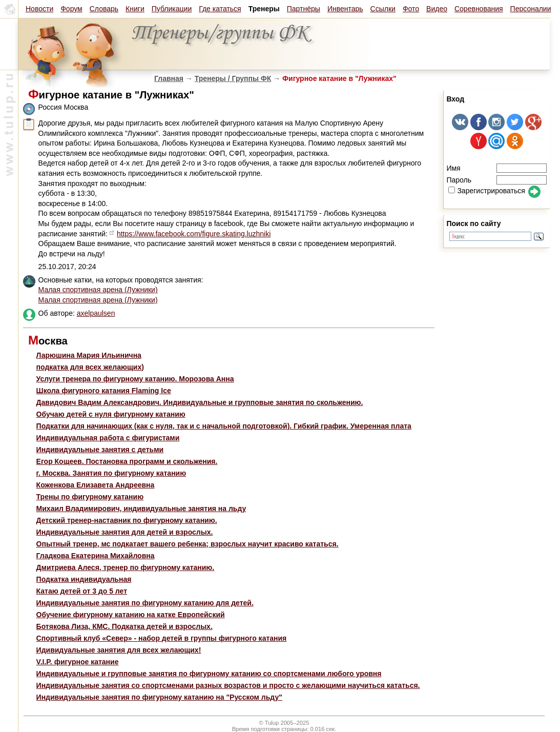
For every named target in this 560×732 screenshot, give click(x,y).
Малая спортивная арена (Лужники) (98, 290)
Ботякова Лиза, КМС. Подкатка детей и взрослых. (125, 626)
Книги (135, 9)
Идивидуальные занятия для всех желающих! (119, 650)
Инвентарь (345, 9)
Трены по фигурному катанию (90, 497)
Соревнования (479, 9)
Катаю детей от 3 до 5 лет (82, 591)
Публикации (172, 9)
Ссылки (383, 9)
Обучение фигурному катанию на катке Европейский (131, 615)
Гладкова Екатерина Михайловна (96, 556)
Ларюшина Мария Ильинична (89, 355)
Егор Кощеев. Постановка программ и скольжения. (127, 461)
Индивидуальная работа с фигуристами (108, 438)
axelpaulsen (96, 313)
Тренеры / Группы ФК (233, 78)
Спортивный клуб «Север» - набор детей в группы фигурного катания (162, 638)
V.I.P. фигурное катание (78, 662)
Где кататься (220, 9)
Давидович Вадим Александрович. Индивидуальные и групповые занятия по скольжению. (200, 402)
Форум (71, 9)
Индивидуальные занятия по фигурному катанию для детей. (145, 603)
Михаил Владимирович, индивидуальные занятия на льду (141, 509)
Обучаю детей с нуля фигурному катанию (111, 414)
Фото (411, 9)
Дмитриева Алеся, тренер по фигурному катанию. (126, 567)
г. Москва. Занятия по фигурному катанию (111, 473)
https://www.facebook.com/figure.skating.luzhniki (194, 234)
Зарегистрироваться (486, 191)
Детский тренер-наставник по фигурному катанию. (127, 520)
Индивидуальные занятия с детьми (100, 450)
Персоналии (531, 9)
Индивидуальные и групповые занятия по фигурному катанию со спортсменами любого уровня (209, 674)
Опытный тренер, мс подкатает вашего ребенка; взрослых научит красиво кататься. (188, 544)
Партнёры (304, 9)
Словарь (104, 9)
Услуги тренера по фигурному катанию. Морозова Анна (135, 379)
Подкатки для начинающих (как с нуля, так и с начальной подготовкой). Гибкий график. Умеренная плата (224, 426)
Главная (169, 78)
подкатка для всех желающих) (90, 367)
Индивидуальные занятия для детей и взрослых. (125, 532)
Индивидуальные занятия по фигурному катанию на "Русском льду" (159, 697)
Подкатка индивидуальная (84, 579)
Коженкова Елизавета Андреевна (96, 485)
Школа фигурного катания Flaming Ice (104, 391)
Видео (437, 9)
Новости (39, 9)
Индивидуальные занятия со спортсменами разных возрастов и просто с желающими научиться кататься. (228, 685)
